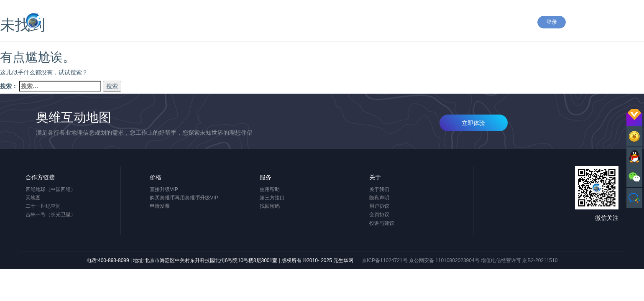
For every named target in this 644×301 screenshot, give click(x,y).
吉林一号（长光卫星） (51, 214)
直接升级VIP (164, 189)
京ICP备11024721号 (385, 260)
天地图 (33, 198)
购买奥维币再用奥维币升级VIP (184, 198)
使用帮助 (270, 189)
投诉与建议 (382, 223)
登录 (552, 22)
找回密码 (270, 206)
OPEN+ (470, 23)
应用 (344, 23)
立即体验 (473, 123)
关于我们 (379, 189)
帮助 (368, 23)
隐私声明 (379, 198)
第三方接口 (272, 198)
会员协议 (379, 214)
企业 (417, 23)
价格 (441, 23)
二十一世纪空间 (43, 206)
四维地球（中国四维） (51, 189)
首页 (296, 23)
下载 (393, 23)
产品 (320, 23)
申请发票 (160, 206)
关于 (498, 23)
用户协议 (379, 206)
